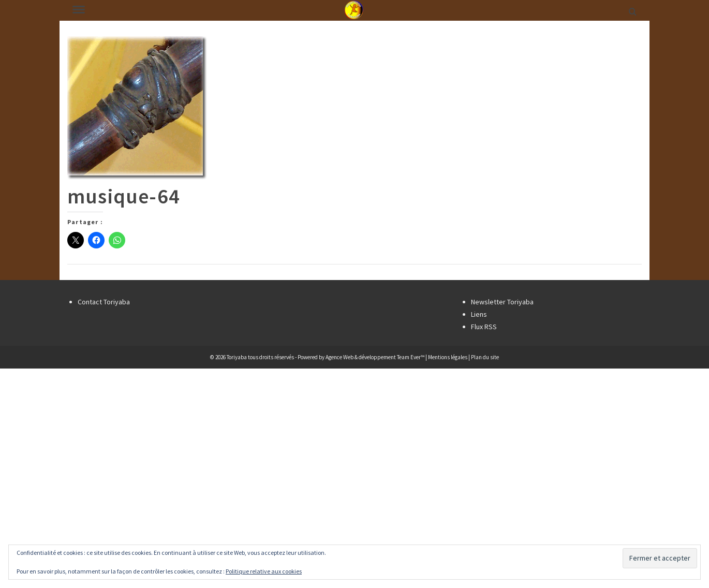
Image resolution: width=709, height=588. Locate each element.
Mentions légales (448, 357)
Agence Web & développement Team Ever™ (375, 357)
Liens (479, 314)
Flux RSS (484, 327)
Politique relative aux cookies (264, 571)
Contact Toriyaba (104, 302)
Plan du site (485, 357)
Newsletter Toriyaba (502, 302)
